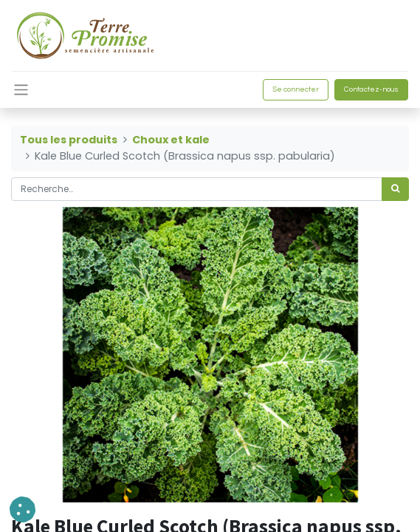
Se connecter (296, 89)
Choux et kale (171, 140)
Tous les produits (69, 140)
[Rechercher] (395, 189)
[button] (23, 509)
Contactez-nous (371, 89)
